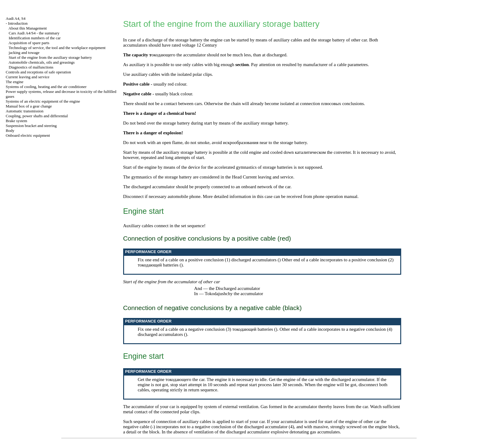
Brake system (16, 121)
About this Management (28, 28)
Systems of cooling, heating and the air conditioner (46, 87)
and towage (24, 53)
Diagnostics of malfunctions (31, 67)
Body (10, 131)
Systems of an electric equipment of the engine (43, 101)
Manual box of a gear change (29, 106)
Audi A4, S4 (16, 18)
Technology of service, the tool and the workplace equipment (57, 48)
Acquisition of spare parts (29, 43)
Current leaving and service (28, 77)
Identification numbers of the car (35, 38)
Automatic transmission (25, 111)
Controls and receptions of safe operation (38, 72)
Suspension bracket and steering (31, 126)
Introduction (18, 23)
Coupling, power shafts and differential (37, 116)
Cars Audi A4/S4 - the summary (34, 33)
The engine (15, 82)
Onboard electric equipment (28, 135)
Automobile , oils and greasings (42, 62)
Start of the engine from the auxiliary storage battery (50, 57)
